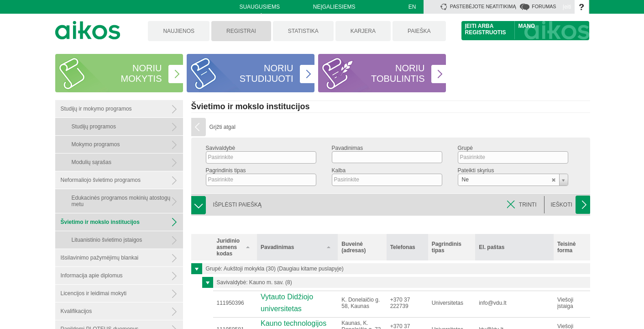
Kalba (339, 170)
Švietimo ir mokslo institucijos (251, 106)
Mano (527, 26)
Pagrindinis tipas (226, 170)
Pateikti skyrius (476, 170)
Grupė (465, 148)
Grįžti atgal (223, 127)
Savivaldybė (221, 148)
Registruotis (486, 32)
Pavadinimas (348, 148)
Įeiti (567, 7)
